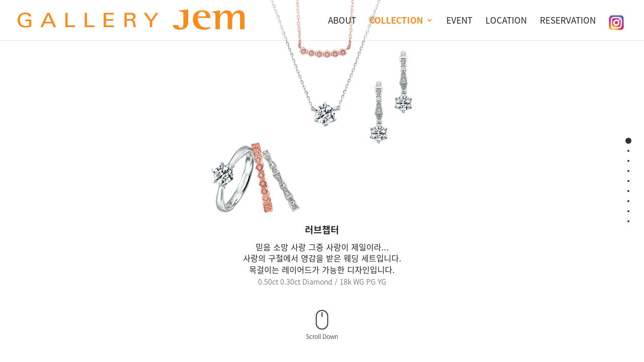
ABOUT (342, 20)
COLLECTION (396, 20)
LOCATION (506, 20)
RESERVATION (568, 20)
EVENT (459, 20)
